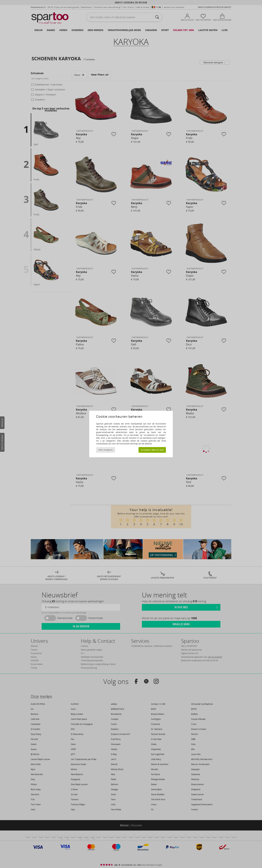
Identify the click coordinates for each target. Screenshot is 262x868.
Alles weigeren (106, 450)
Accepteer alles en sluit (152, 450)
